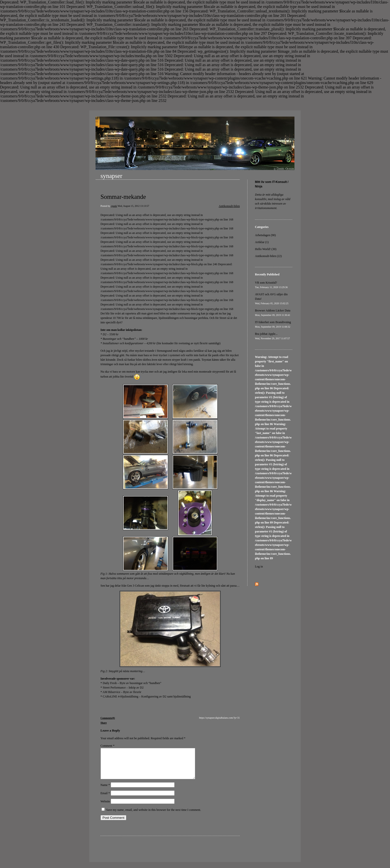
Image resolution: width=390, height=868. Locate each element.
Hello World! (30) (266, 249)
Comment (107, 746)
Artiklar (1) (262, 242)
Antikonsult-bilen (229, 206)
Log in (259, 566)
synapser (111, 176)
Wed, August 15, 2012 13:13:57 (133, 206)
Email (105, 799)
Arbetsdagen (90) (265, 235)
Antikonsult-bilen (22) (268, 256)
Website (105, 807)
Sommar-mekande (123, 197)
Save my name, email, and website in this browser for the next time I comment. (154, 816)
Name (105, 791)
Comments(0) (108, 718)
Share (104, 723)
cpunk (114, 206)
